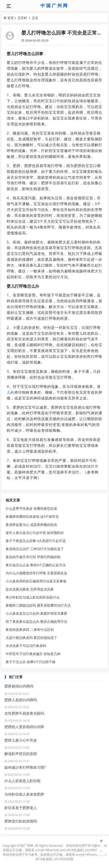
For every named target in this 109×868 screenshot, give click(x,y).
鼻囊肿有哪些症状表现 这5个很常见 (32, 516)
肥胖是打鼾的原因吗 (21, 821)
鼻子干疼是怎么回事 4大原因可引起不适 (36, 541)
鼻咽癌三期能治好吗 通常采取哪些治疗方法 (38, 605)
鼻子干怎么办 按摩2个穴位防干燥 (31, 662)
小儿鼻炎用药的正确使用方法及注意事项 (36, 581)
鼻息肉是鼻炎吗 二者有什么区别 (30, 629)
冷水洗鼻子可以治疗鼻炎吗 (26, 646)
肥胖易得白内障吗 (19, 686)
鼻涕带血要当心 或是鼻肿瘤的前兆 (31, 525)
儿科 (11, 392)
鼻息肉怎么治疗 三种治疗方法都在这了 (35, 549)
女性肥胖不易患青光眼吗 (24, 713)
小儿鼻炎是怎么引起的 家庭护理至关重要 (36, 613)
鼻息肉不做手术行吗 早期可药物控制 (33, 557)
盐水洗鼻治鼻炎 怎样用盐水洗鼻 (30, 589)
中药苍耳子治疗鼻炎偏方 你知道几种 (33, 654)
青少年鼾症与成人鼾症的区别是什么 (33, 597)
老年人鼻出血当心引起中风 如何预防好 (35, 533)
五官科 (22, 18)
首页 (11, 18)
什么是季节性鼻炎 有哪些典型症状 (31, 508)
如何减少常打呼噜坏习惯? (25, 767)
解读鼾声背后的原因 (21, 754)
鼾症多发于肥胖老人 (21, 808)
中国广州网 (54, 5)
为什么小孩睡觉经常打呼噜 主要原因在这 (36, 573)
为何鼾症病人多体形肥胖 (24, 794)
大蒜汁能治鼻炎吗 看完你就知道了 (31, 638)
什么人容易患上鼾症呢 (22, 781)
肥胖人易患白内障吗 (21, 700)
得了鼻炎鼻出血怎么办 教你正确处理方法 (36, 621)
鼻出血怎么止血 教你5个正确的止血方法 (36, 565)
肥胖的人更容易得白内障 (24, 727)
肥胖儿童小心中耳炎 (21, 740)
